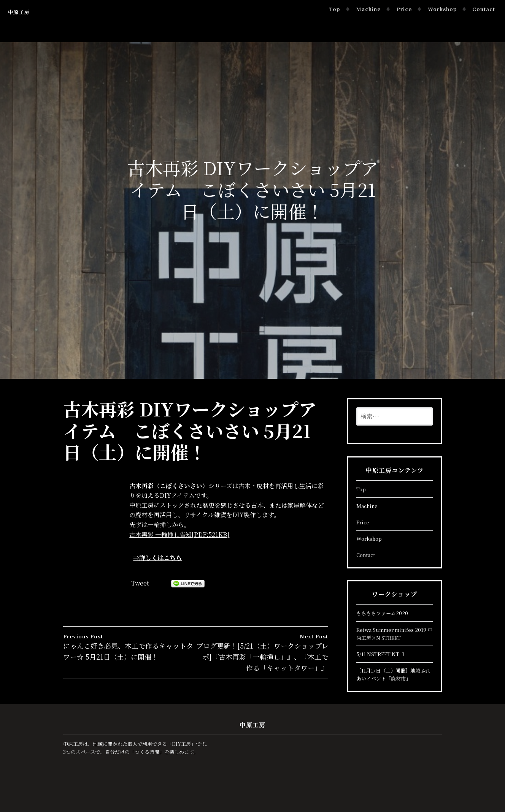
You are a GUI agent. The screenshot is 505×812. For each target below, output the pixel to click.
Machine (368, 9)
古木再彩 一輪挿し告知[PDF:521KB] (179, 534)
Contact (484, 9)
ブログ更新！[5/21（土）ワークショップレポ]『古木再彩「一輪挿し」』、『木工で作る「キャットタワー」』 (262, 652)
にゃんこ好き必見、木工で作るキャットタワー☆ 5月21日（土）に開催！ (129, 647)
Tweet (140, 583)
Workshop (442, 9)
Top (334, 9)
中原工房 (19, 12)
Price (404, 9)
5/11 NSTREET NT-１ (381, 654)
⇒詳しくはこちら (157, 558)
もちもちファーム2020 (382, 613)
